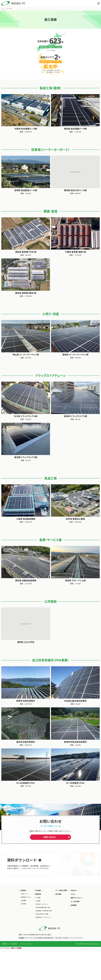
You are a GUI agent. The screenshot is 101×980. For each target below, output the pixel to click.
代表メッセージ (25, 894)
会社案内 (23, 890)
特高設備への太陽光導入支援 (44, 911)
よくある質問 (75, 901)
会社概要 (23, 901)
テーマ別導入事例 (61, 890)
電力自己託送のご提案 (42, 914)
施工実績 (58, 894)
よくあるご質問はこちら (49, 826)
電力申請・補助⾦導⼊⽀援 (43, 908)
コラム (73, 894)
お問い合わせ (49, 837)
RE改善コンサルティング (42, 904)
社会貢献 (23, 904)
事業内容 (38, 894)
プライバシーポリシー (26, 944)
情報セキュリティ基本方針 (10, 944)
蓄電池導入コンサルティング (43, 917)
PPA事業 (38, 901)
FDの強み (38, 890)
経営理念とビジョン (26, 897)
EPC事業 (38, 898)
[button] (99, 3)
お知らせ (74, 890)
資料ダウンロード (76, 898)
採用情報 (74, 905)
